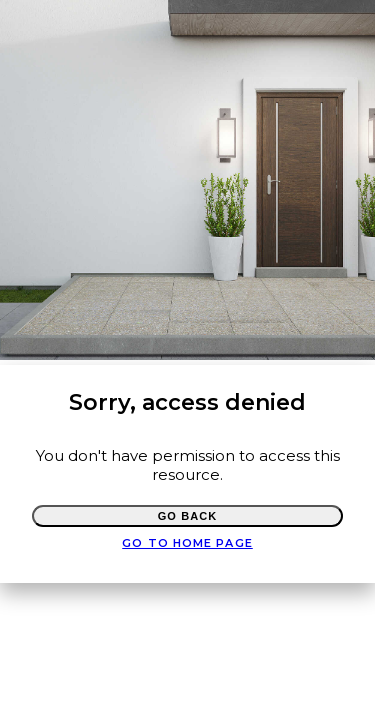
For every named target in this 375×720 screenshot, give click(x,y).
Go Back (188, 516)
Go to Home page (187, 543)
